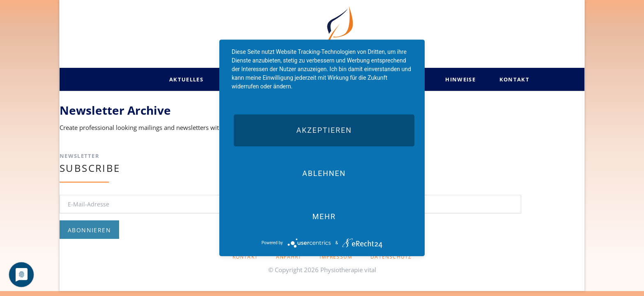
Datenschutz (391, 257)
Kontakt (245, 257)
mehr (324, 216)
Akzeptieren (324, 130)
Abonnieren (89, 230)
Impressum (336, 257)
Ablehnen (324, 173)
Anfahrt (289, 257)
